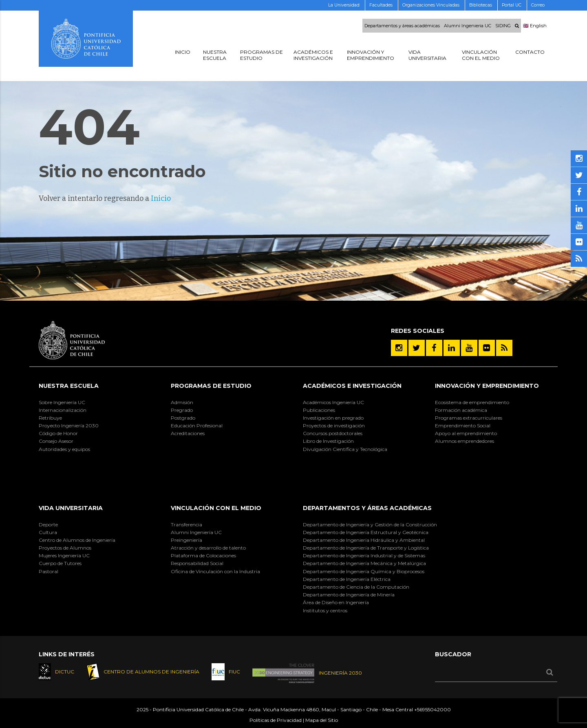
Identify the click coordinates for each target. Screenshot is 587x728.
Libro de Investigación (328, 441)
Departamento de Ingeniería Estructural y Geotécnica (366, 532)
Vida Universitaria (71, 508)
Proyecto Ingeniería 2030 (69, 426)
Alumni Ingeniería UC (196, 532)
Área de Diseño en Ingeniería (336, 602)
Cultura (48, 532)
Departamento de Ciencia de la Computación (356, 587)
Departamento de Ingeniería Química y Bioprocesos (364, 571)
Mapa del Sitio (322, 720)
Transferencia (186, 525)
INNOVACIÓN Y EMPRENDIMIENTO (487, 386)
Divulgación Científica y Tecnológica (345, 449)
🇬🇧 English (535, 26)
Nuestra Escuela (69, 386)
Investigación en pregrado (333, 418)
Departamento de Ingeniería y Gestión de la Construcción (370, 525)
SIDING (503, 26)
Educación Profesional (197, 426)
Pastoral (49, 571)
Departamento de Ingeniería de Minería (349, 595)
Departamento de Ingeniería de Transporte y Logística (366, 548)
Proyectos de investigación (334, 426)
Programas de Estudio (211, 386)
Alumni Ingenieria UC (468, 26)
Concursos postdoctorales (333, 433)
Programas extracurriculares (469, 418)
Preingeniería (186, 540)
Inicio (161, 198)
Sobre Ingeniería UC (62, 402)
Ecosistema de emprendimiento (472, 402)
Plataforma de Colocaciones (203, 555)
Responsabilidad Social (197, 563)
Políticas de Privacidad (276, 720)
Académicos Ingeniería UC (333, 402)
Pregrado (182, 410)
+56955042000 (433, 709)
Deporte (48, 525)
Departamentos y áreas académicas (402, 26)
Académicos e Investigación (352, 386)
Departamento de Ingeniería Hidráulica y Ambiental (364, 540)
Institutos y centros (325, 610)
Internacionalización (63, 410)
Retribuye (50, 418)
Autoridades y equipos (64, 449)
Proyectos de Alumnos (65, 548)
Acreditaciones (188, 433)
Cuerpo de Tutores (60, 563)
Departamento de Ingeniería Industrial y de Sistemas (364, 555)
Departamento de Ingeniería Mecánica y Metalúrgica (364, 563)
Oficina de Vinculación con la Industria (215, 571)
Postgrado (183, 418)
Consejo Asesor (56, 441)
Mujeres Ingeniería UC (64, 555)
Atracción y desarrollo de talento (208, 548)
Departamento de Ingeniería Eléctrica (347, 579)
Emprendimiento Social (463, 426)
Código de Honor (58, 433)
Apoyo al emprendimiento (466, 433)
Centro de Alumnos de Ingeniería (77, 540)
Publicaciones (319, 410)
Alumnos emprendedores (465, 441)
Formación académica (461, 410)
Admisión (182, 402)
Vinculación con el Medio (216, 508)
